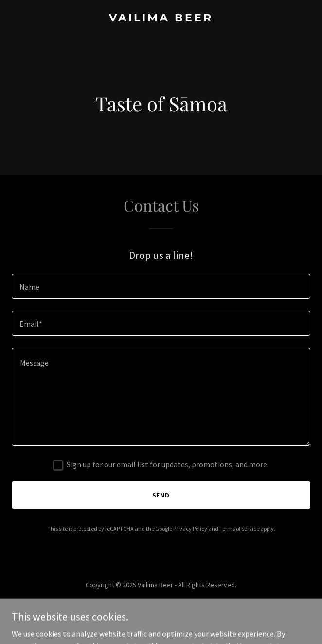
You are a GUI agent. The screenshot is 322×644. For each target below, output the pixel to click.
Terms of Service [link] (239, 528)
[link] (161, 18)
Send (161, 495)
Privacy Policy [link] (190, 528)
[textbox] (161, 286)
